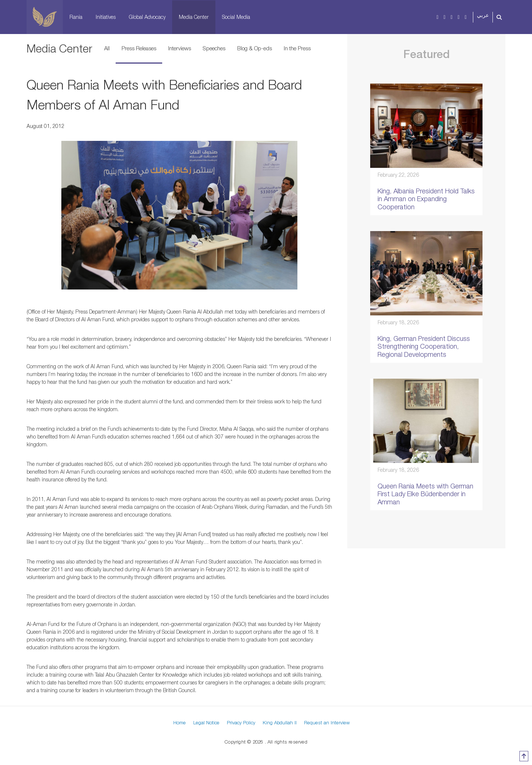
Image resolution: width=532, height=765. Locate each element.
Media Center (194, 17)
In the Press (297, 48)
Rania (76, 17)
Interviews (180, 48)
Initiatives (106, 17)
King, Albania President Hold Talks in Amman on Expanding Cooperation (426, 199)
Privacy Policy (241, 722)
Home (180, 722)
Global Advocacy (147, 17)
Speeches (214, 48)
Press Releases (139, 48)
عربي (483, 15)
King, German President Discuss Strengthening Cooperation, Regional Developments (424, 346)
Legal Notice (206, 722)
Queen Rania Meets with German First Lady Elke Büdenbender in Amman (425, 494)
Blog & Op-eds (255, 48)
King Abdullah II (280, 722)
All (107, 48)
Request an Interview (327, 722)
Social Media (236, 17)
